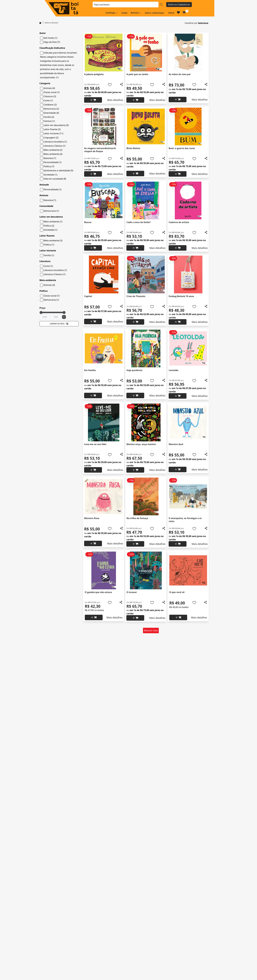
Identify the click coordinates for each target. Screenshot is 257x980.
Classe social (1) (52, 92)
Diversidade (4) (51, 113)
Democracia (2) (51, 109)
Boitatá (135, 13)
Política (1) (49, 245)
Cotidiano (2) (50, 105)
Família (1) (49, 255)
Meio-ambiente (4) (53, 154)
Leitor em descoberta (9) (56, 125)
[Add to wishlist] (110, 85)
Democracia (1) (51, 211)
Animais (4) (49, 88)
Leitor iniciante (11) (53, 133)
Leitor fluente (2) (52, 129)
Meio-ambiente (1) (53, 222)
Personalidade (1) (53, 162)
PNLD (171, 13)
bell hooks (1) (50, 38)
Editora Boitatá (51, 23)
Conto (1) (48, 100)
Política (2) (49, 226)
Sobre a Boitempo (154, 13)
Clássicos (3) (50, 96)
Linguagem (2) (51, 138)
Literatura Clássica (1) (55, 146)
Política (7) (49, 166)
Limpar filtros (59, 324)
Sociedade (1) (50, 175)
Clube (124, 13)
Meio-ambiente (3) (53, 241)
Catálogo (110, 13)
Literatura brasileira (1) (55, 142)
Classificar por (191, 23)
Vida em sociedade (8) (55, 179)
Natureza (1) (50, 158)
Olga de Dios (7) (52, 42)
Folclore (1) (49, 121)
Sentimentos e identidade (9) (58, 170)
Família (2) (49, 117)
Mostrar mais (151, 631)
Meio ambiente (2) (53, 150)
